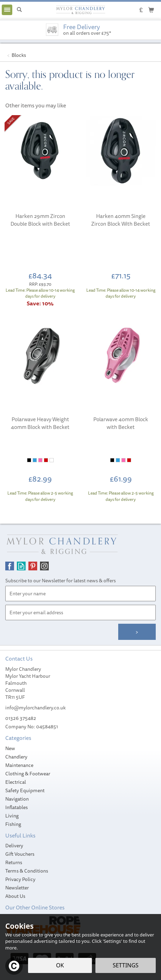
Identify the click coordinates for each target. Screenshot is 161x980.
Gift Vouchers (20, 854)
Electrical (16, 782)
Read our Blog (21, 566)
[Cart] (151, 9)
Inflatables (16, 807)
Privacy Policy (20, 879)
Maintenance (19, 765)
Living (12, 816)
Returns (14, 862)
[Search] (19, 10)
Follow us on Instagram (44, 566)
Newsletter (17, 888)
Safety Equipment (25, 790)
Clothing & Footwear (28, 774)
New (10, 748)
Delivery (14, 846)
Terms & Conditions (27, 871)
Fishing (13, 824)
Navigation (17, 799)
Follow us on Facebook (10, 566)
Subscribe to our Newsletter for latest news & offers (61, 581)
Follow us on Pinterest (33, 566)
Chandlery (16, 757)
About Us (15, 896)
